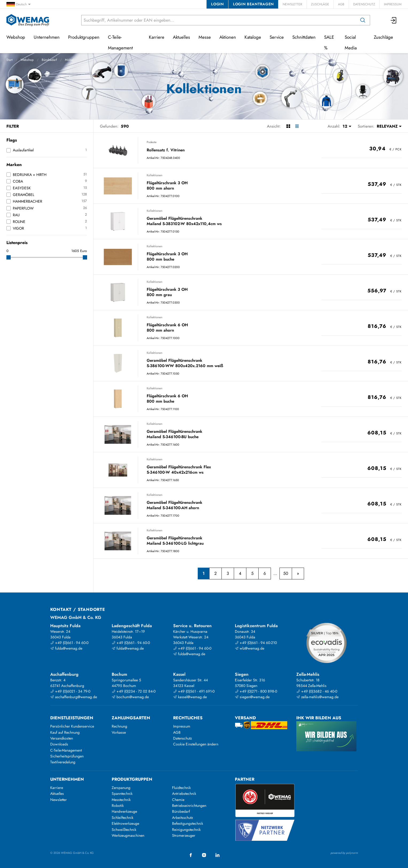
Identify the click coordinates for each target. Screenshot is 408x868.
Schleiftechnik (123, 818)
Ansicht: (274, 126)
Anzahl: (334, 126)
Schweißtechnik (124, 830)
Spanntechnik (122, 794)
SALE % (329, 42)
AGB (341, 4)
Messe (205, 37)
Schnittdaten (304, 37)
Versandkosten (62, 738)
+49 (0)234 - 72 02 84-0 (134, 691)
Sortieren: (366, 126)
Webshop (27, 60)
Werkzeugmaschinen (128, 835)
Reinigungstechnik (186, 830)
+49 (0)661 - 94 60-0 (69, 643)
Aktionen (228, 37)
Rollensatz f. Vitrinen (166, 150)
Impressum (393, 4)
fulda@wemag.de (66, 648)
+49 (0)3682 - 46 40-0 (317, 691)
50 (286, 573)
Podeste (152, 142)
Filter (13, 126)
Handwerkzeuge (124, 811)
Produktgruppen (84, 37)
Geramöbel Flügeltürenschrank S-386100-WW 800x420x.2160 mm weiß (185, 363)
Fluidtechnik (181, 788)
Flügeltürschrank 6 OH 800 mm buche (167, 399)
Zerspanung (121, 788)
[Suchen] (363, 20)
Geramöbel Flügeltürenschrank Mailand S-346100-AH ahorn (174, 505)
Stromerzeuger (184, 835)
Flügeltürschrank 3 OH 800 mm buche (167, 257)
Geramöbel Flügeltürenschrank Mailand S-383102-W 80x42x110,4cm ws (184, 221)
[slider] (9, 257)
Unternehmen (47, 37)
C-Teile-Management (120, 42)
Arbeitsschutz (182, 818)
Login (217, 4)
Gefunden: (109, 126)
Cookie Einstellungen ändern (196, 744)
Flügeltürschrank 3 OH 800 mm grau (167, 292)
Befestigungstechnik (188, 823)
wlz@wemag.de (250, 648)
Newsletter (292, 4)
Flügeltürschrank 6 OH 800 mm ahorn (167, 328)
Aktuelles (181, 37)
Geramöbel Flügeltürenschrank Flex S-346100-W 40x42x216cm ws (179, 470)
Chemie (178, 800)
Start (9, 60)
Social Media (351, 42)
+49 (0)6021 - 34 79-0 (70, 691)
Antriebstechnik (184, 794)
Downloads (59, 744)
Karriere (157, 37)
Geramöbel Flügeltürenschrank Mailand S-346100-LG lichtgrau (175, 541)
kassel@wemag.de (190, 697)
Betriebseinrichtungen (189, 806)
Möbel (69, 60)
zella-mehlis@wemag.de (317, 697)
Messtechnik (121, 800)
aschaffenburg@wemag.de (74, 697)
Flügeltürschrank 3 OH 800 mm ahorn (167, 186)
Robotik (118, 806)
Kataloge (253, 37)
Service (277, 37)
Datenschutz (364, 4)
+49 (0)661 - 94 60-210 (256, 643)
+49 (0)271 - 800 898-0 (256, 691)
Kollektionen (155, 175)
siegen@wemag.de (252, 697)
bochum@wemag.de (130, 697)
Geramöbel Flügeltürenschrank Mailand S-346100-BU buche (174, 434)
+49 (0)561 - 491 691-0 (194, 691)
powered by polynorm (344, 853)
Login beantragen (253, 4)
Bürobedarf (49, 60)
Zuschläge (320, 4)
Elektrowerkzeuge (125, 823)
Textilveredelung (63, 762)
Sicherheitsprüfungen (67, 756)
